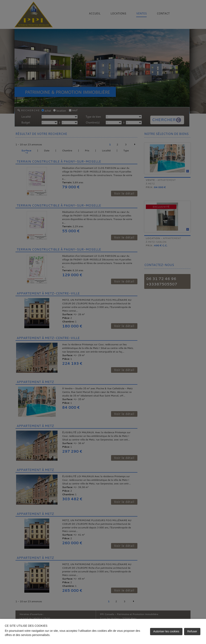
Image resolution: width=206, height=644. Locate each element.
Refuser (192, 631)
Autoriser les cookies (166, 631)
